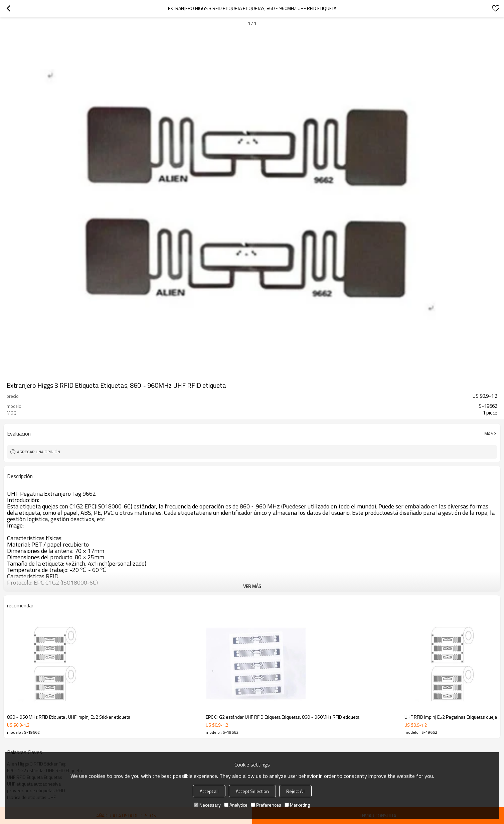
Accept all (209, 791)
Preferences (266, 805)
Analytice (236, 805)
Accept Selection (252, 791)
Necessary (207, 805)
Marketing (297, 805)
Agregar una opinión (39, 452)
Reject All (295, 791)
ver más (252, 586)
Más (489, 434)
